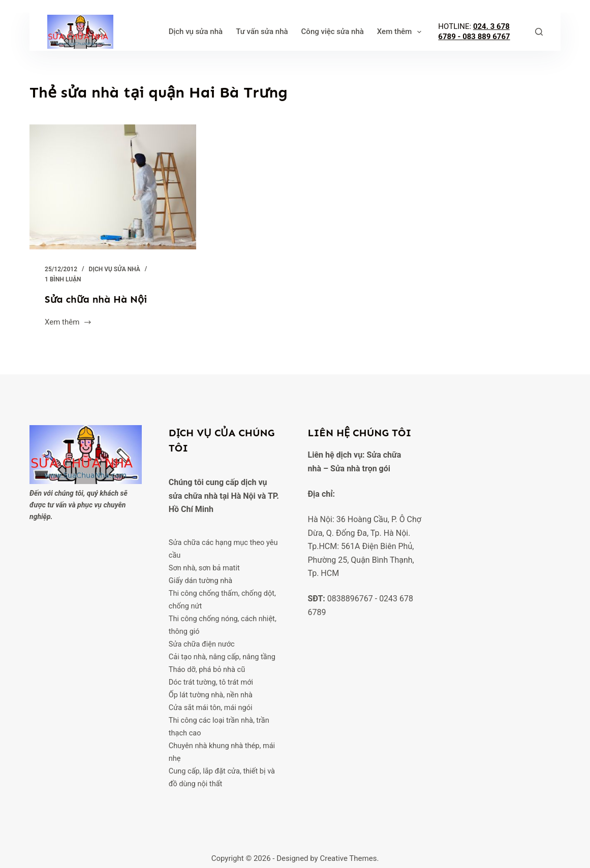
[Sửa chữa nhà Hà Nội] (113, 187)
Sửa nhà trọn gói (360, 468)
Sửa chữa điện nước (202, 640)
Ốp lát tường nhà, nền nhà (211, 690)
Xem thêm (434, 32)
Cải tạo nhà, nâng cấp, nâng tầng (222, 653)
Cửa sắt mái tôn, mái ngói (211, 702)
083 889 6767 (495, 41)
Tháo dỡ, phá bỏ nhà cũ (207, 665)
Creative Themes (348, 850)
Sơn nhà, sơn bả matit (205, 567)
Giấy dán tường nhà (201, 580)
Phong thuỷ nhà (371, 31)
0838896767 (350, 599)
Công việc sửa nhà (299, 31)
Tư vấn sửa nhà (229, 31)
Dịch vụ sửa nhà (162, 31)
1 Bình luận (63, 279)
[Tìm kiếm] (539, 32)
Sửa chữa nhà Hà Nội (97, 299)
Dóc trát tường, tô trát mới (211, 678)
